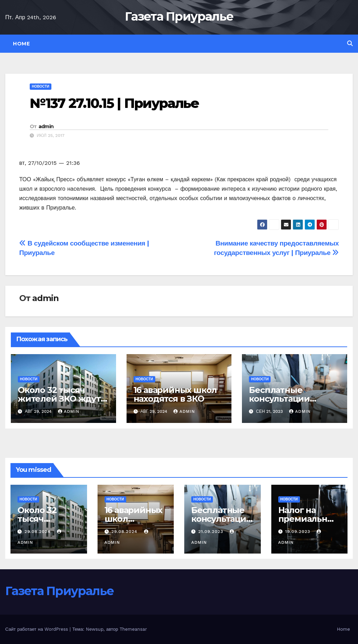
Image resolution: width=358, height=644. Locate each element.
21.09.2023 (212, 532)
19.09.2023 (298, 532)
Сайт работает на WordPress (37, 629)
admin (46, 126)
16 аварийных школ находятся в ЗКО (175, 394)
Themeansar (133, 629)
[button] (350, 43)
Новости (41, 86)
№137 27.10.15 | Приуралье (114, 103)
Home (21, 44)
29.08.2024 (38, 532)
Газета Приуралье (179, 16)
